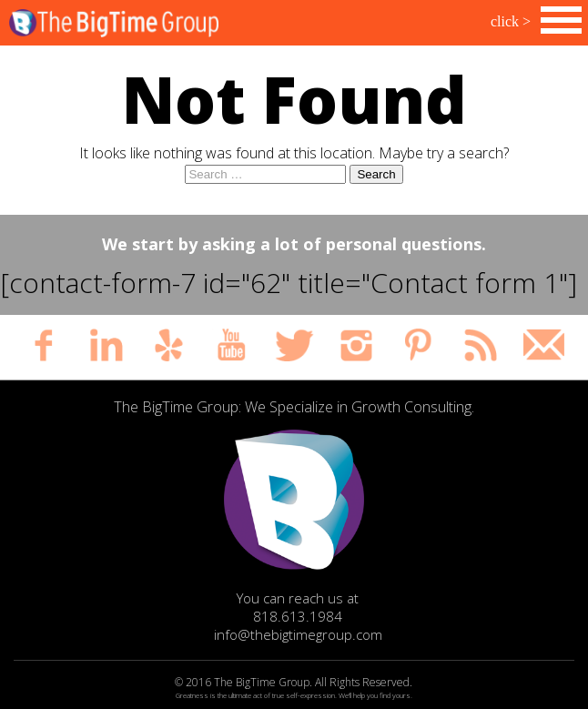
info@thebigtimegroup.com (298, 634)
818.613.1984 (298, 616)
